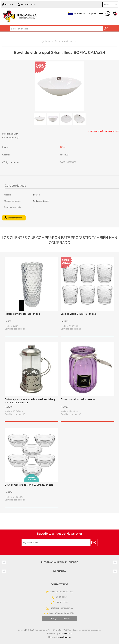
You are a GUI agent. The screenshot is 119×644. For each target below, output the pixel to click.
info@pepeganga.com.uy (62, 608)
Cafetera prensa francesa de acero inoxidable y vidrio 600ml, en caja (30, 401)
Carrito (115, 14)
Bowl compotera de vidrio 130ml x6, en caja (29, 485)
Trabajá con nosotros (60, 618)
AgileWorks (66, 637)
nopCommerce (65, 634)
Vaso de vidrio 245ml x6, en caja (78, 314)
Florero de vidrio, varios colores (78, 399)
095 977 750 (108, 14)
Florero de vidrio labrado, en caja (22, 314)
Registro (10, 4)
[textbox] (56, 29)
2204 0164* (62, 597)
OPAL (63, 147)
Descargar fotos (16, 218)
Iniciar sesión (28, 4)
